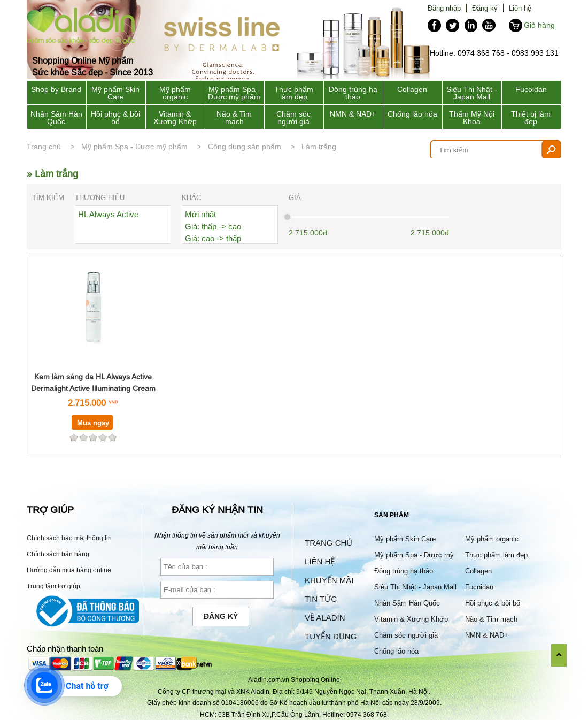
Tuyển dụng (331, 636)
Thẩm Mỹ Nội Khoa (472, 118)
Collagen (412, 89)
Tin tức (321, 599)
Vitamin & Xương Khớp (175, 118)
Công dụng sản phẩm (245, 147)
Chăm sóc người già (293, 118)
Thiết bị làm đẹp (531, 118)
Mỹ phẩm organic (175, 93)
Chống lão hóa (412, 114)
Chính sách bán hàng (58, 554)
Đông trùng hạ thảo (353, 93)
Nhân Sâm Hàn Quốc (56, 118)
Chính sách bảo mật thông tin (69, 538)
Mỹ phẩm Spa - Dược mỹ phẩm (234, 93)
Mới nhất (200, 214)
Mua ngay (93, 423)
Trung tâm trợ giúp (53, 586)
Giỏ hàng (539, 25)
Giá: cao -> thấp (213, 238)
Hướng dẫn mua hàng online (69, 570)
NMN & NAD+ (353, 114)
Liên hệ (520, 8)
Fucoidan (531, 89)
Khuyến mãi (329, 580)
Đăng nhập (444, 8)
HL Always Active (108, 214)
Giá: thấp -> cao (213, 227)
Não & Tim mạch (234, 118)
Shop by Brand (56, 89)
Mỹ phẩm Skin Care (115, 93)
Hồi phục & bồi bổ (115, 118)
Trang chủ (44, 147)
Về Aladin (325, 618)
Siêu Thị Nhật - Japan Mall (472, 93)
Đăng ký (485, 8)
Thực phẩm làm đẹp (294, 93)
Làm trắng (319, 147)
